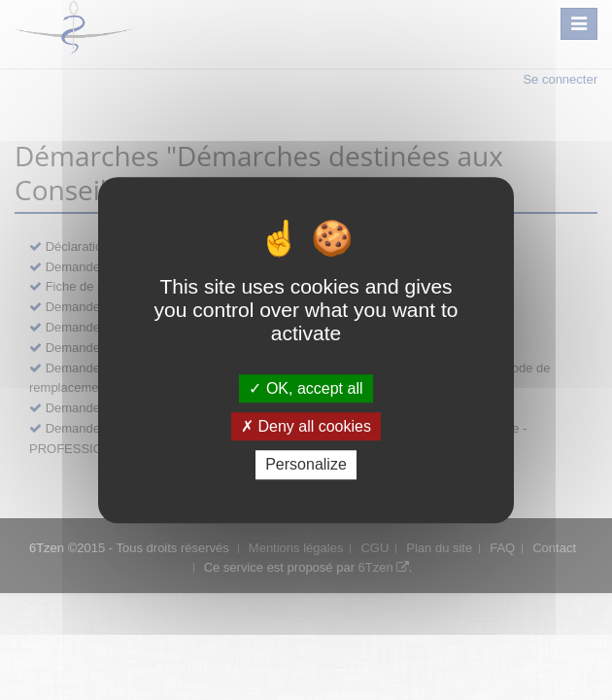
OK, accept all (306, 388)
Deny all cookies (306, 426)
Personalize (306, 465)
